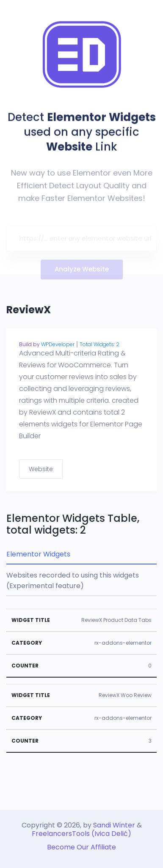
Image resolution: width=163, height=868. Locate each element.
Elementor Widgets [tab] (38, 554)
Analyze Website (82, 271)
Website (41, 469)
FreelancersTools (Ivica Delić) (81, 834)
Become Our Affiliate (81, 847)
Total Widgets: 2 (99, 344)
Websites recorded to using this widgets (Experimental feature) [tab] (73, 580)
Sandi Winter (114, 825)
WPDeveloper (58, 344)
